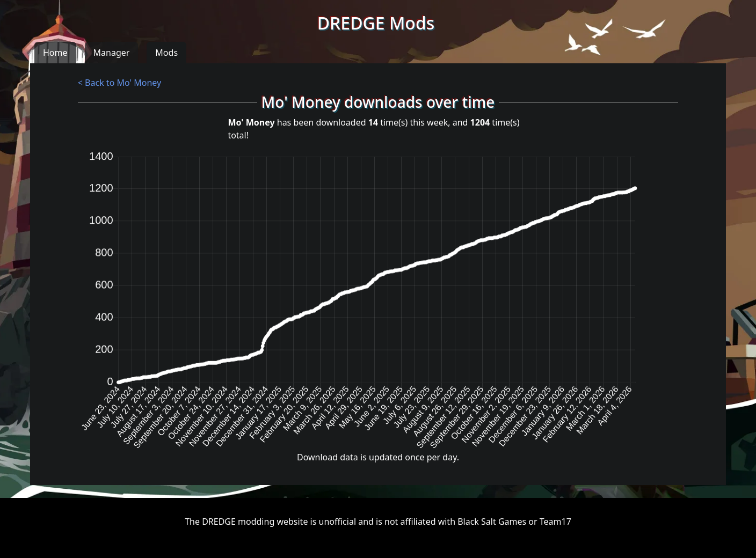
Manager (112, 53)
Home (55, 53)
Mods (166, 53)
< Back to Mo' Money (119, 83)
